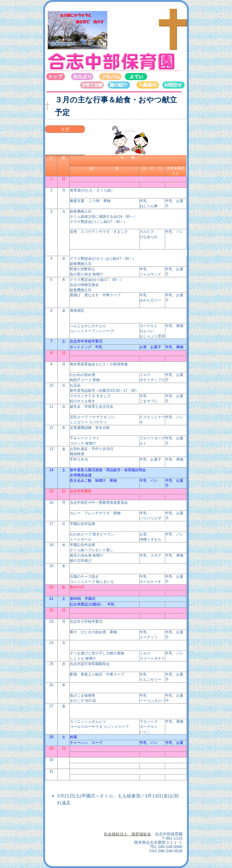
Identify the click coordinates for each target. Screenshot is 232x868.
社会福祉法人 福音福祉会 (127, 834)
